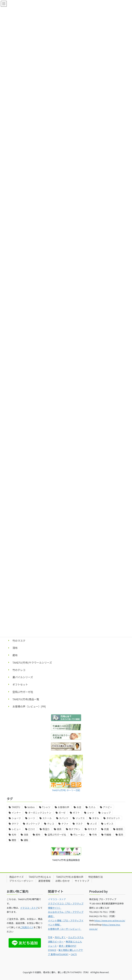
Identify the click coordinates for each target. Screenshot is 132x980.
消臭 (26, 835)
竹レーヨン (79, 835)
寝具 (59, 829)
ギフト (76, 813)
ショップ (106, 813)
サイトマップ (82, 881)
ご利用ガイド (27, 927)
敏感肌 (120, 829)
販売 (121, 835)
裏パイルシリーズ (23, 677)
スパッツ (64, 818)
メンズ (93, 824)
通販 (26, 840)
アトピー (108, 807)
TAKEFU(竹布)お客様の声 (70, 877)
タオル (96, 818)
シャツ (91, 813)
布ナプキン (75, 829)
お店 (79, 807)
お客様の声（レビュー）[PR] (29, 706)
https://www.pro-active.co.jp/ (110, 920)
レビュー (16, 829)
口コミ (32, 829)
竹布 (95, 835)
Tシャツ (46, 807)
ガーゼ (62, 813)
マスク (79, 824)
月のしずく (60, 937)
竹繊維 (108, 835)
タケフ (15, 824)
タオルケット (113, 818)
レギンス (109, 824)
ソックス (80, 818)
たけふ (92, 807)
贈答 (14, 840)
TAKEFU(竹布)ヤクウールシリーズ (32, 663)
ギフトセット (20, 684)
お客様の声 (64, 807)
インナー (16, 813)
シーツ (32, 818)
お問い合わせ (63, 881)
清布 (15, 648)
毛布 (14, 835)
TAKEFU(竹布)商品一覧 (26, 699)
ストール (47, 818)
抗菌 (106, 829)
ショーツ (16, 818)
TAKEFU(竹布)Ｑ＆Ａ (40, 877)
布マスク (92, 829)
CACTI (74, 954)
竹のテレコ (19, 670)
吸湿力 (46, 829)
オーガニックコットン (40, 813)
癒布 (15, 655)
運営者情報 (44, 881)
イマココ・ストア (29, 908)
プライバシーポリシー (21, 881)
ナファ (65, 824)
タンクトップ (33, 824)
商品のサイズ (16, 877)
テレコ (51, 824)
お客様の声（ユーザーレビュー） (65, 929)
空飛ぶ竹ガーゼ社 (23, 692)
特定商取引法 (96, 877)
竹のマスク (19, 641)
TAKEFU (16, 807)
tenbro (31, 807)
